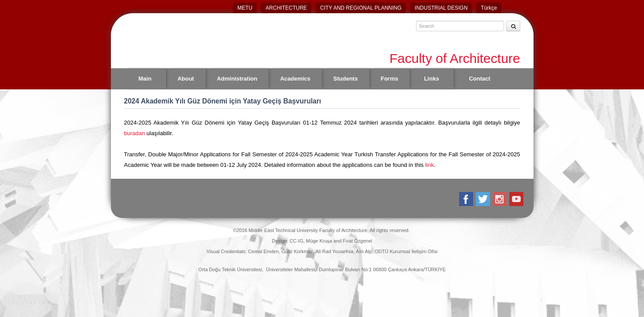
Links (431, 79)
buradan (135, 133)
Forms (390, 79)
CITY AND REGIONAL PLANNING (361, 8)
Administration (237, 79)
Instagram (500, 199)
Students (346, 79)
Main (145, 79)
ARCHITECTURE (286, 8)
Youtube (517, 199)
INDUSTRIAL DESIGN (441, 8)
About (186, 79)
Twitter (484, 199)
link (430, 165)
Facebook (467, 199)
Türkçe (489, 8)
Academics (295, 79)
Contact (479, 79)
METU (245, 8)
